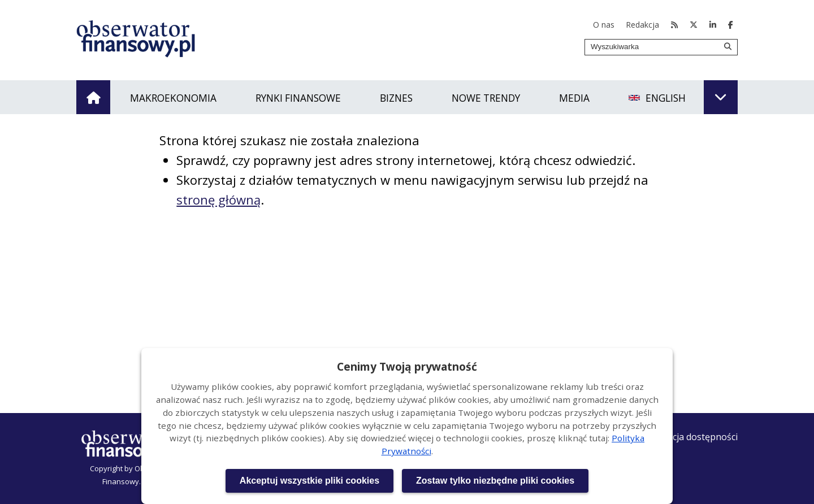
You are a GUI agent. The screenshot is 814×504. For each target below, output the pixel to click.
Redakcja (642, 25)
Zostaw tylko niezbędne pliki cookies (495, 481)
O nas (604, 25)
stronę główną (218, 199)
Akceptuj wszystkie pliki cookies (309, 481)
